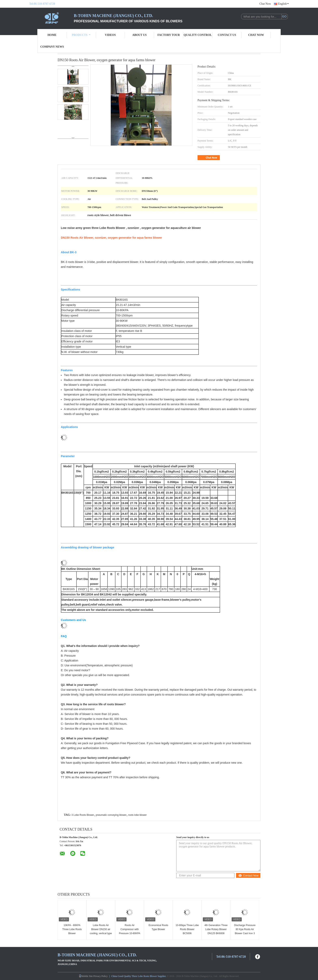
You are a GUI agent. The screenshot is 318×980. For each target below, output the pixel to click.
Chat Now (265, 4)
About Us (139, 35)
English (283, 4)
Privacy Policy (100, 976)
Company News (52, 47)
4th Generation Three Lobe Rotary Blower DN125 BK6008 (216, 929)
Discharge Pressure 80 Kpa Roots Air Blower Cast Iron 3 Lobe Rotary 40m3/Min (245, 933)
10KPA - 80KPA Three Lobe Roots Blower (72, 929)
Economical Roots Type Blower (158, 927)
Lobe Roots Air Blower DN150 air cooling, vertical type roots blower (101, 931)
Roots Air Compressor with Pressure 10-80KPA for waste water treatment (129, 933)
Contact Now (248, 875)
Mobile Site (86, 976)
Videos (110, 35)
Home (52, 35)
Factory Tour (169, 35)
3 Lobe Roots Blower (83, 815)
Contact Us (227, 35)
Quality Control (198, 35)
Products (81, 35)
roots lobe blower (137, 815)
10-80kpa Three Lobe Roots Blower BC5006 (187, 929)
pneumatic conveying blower (111, 815)
